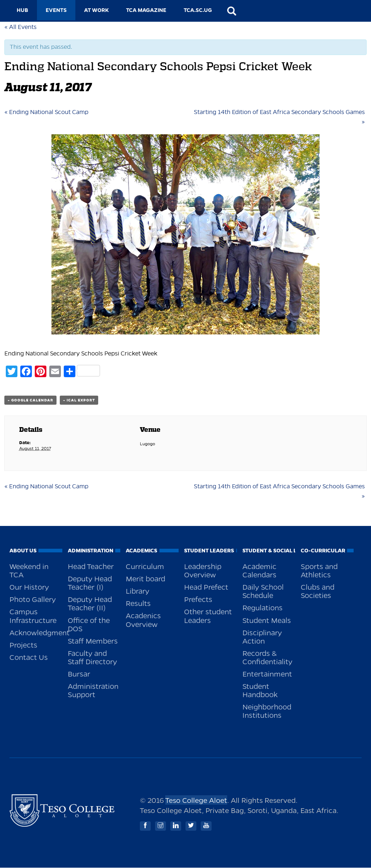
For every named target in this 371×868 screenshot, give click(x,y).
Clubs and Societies (318, 591)
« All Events (20, 27)
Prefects (198, 599)
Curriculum (145, 566)
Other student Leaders (208, 616)
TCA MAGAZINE (146, 10)
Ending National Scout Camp (46, 112)
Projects (23, 645)
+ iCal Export (79, 400)
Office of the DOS (89, 624)
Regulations (262, 607)
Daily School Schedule (263, 591)
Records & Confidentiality (267, 657)
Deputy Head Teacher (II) (90, 603)
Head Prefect (206, 587)
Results (138, 603)
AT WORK (96, 10)
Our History (29, 587)
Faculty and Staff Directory (92, 657)
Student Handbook (260, 690)
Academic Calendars (259, 570)
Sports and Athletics (319, 570)
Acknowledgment (36, 632)
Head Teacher (91, 566)
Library (137, 591)
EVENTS (56, 10)
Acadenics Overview (143, 620)
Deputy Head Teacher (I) (90, 583)
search (232, 11)
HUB (22, 10)
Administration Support (93, 690)
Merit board (145, 578)
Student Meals (267, 620)
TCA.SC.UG (198, 10)
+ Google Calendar (30, 400)
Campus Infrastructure (33, 616)
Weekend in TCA (29, 570)
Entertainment (267, 674)
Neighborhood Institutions (267, 711)
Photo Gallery (33, 599)
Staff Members (93, 641)
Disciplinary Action (262, 637)
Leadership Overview (203, 570)
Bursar (79, 674)
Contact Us (29, 657)
